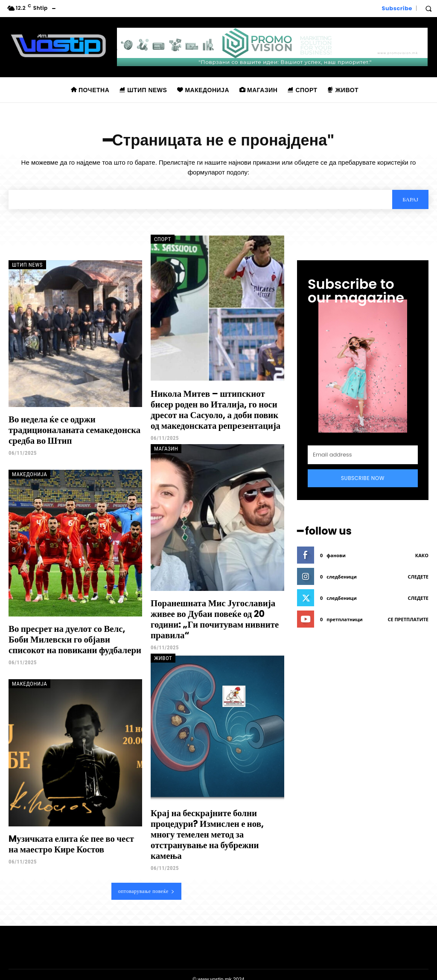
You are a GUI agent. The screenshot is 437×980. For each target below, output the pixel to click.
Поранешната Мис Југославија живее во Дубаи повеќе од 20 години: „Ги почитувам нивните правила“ (212, 617)
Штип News (27, 265)
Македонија (29, 473)
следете (418, 577)
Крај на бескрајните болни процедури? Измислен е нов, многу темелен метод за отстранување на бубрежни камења (217, 826)
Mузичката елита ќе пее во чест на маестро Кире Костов (74, 841)
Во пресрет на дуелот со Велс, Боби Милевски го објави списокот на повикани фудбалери (75, 637)
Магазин (166, 447)
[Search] (410, 199)
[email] (363, 455)
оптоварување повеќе (147, 881)
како (422, 555)
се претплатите (408, 619)
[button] (428, 9)
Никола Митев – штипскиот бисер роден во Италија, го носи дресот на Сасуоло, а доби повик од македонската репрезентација (217, 409)
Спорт (163, 239)
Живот (163, 656)
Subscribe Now (363, 478)
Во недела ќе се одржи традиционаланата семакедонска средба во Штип (72, 429)
